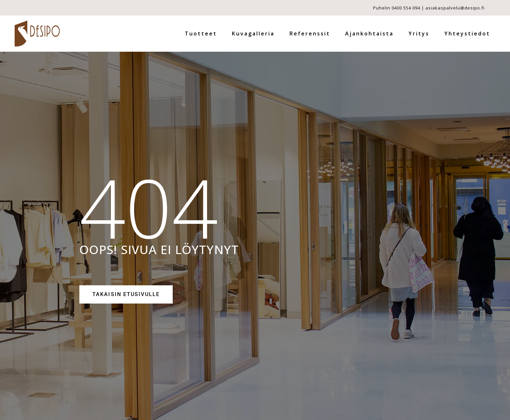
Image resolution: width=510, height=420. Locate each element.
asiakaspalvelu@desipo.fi (455, 8)
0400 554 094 (406, 8)
